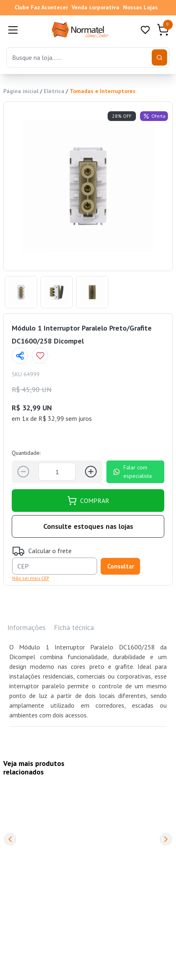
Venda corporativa (95, 7)
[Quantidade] (57, 472)
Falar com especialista (132, 472)
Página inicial (21, 91)
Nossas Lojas (140, 7)
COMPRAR (88, 501)
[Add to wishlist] (40, 356)
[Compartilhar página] (20, 356)
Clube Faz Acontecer (41, 7)
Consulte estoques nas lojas (88, 526)
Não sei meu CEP (31, 578)
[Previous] (10, 839)
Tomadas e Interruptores (103, 91)
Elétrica (54, 91)
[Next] (166, 839)
